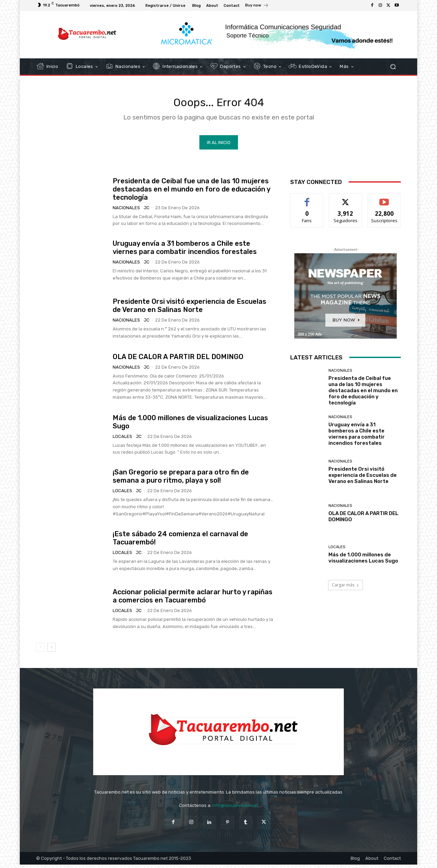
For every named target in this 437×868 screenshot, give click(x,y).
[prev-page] (40, 651)
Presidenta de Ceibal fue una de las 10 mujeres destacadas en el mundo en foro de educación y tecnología (192, 193)
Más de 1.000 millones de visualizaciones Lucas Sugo (363, 561)
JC (147, 211)
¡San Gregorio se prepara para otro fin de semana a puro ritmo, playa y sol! (181, 480)
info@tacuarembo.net (235, 809)
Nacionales (126, 211)
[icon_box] (257, 6)
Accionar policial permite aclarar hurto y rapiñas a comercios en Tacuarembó (193, 599)
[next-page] (51, 651)
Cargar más (346, 589)
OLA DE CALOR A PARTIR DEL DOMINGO (178, 360)
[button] (393, 67)
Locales (122, 440)
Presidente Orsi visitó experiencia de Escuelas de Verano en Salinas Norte (189, 309)
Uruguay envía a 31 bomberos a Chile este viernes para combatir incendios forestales (185, 251)
